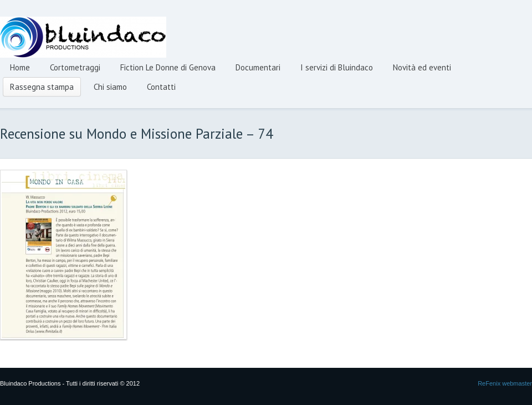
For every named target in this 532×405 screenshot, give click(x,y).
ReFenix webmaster (505, 383)
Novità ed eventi (422, 67)
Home (20, 67)
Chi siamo (110, 87)
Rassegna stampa (42, 87)
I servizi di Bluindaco (337, 67)
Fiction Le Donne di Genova (168, 67)
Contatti (161, 87)
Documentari (258, 67)
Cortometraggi (75, 67)
